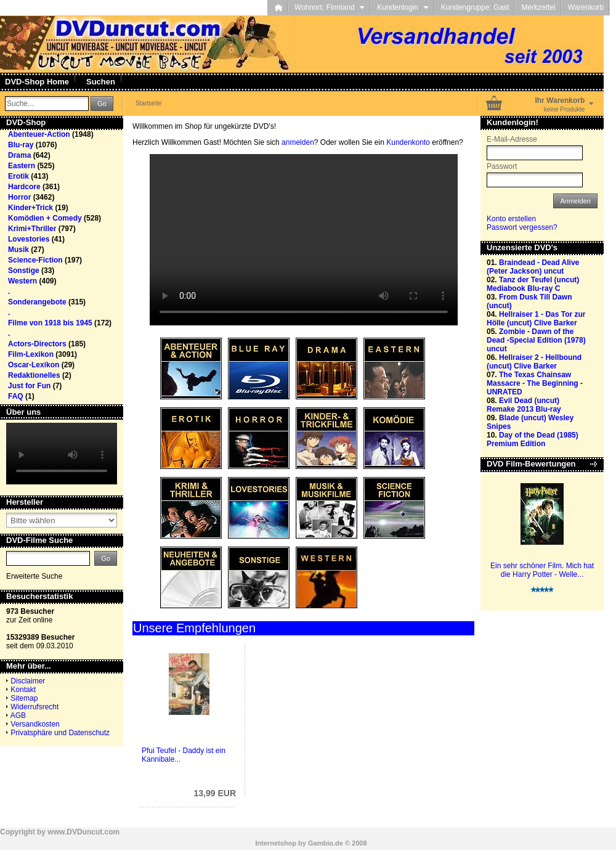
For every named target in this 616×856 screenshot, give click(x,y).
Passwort (502, 166)
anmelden (298, 142)
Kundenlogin (403, 7)
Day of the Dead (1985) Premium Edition (533, 439)
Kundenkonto (408, 142)
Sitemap (24, 698)
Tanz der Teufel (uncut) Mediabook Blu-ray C (533, 284)
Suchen (101, 82)
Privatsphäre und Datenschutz (60, 733)
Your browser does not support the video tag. (304, 240)
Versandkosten (35, 724)
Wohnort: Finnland (330, 7)
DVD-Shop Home (37, 82)
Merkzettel (538, 7)
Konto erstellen (511, 219)
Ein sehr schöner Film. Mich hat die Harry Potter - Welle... (542, 570)
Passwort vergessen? (522, 227)
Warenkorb (586, 7)
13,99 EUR (215, 793)
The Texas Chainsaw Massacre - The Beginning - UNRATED (535, 383)
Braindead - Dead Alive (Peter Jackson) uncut (533, 267)
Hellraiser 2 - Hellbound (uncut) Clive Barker (534, 362)
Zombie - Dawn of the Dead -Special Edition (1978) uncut (536, 340)
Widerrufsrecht (34, 707)
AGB (18, 715)
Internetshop (276, 843)
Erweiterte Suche (34, 576)
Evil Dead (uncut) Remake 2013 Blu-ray (524, 405)
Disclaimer (28, 681)
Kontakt (23, 690)
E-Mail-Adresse (512, 139)
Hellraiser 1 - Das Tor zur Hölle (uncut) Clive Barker (536, 319)
